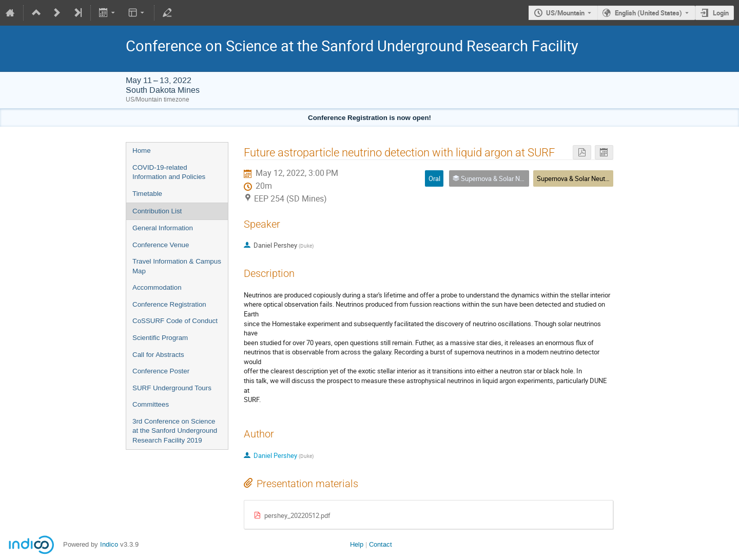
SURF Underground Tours (172, 388)
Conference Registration (169, 304)
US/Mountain (565, 13)
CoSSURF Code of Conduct (175, 321)
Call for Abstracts (158, 355)
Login (721, 13)
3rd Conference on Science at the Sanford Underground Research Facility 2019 (175, 431)
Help (357, 544)
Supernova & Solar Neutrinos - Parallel (591, 178)
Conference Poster (161, 371)
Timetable (147, 194)
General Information (163, 228)
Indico (109, 544)
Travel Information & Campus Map (177, 266)
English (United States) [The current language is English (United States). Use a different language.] (648, 13)
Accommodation (157, 287)
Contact (381, 544)
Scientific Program (160, 338)
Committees (151, 404)
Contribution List (157, 211)
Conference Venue (161, 245)
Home (142, 151)
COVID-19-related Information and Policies (169, 172)
